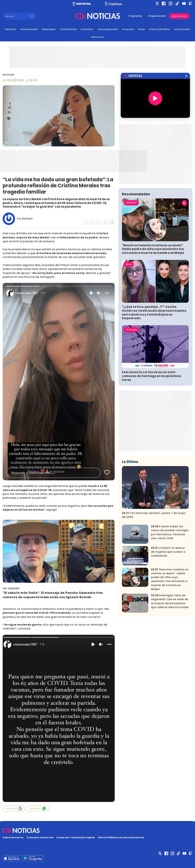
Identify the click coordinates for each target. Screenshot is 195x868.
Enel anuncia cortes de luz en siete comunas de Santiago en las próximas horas (152, 376)
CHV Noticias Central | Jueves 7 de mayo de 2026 (154, 515)
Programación (157, 16)
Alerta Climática (160, 29)
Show (142, 29)
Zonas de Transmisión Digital (75, 837)
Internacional (29, 29)
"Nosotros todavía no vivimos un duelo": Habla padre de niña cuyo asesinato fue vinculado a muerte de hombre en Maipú (153, 249)
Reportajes (49, 29)
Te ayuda (128, 29)
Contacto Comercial (40, 837)
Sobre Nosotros (13, 837)
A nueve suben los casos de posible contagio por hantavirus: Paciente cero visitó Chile (170, 532)
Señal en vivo (179, 16)
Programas (135, 16)
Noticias (8, 75)
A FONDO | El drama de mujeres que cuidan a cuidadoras (168, 552)
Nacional (11, 29)
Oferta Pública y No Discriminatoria (121, 837)
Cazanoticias (68, 29)
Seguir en (14, 808)
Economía (87, 29)
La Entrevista (182, 29)
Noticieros (97, 37)
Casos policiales (108, 29)
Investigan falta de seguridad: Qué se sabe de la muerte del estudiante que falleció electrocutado (170, 601)
